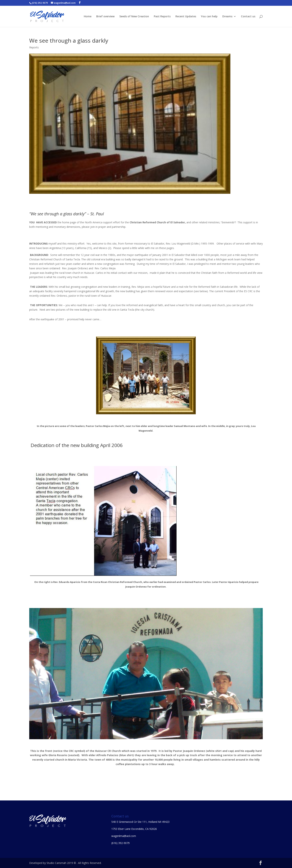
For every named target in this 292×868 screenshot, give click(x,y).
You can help (209, 17)
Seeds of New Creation (134, 17)
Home (88, 17)
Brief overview (105, 17)
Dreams (227, 17)
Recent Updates (186, 17)
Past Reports (162, 17)
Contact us (248, 17)
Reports (34, 47)
